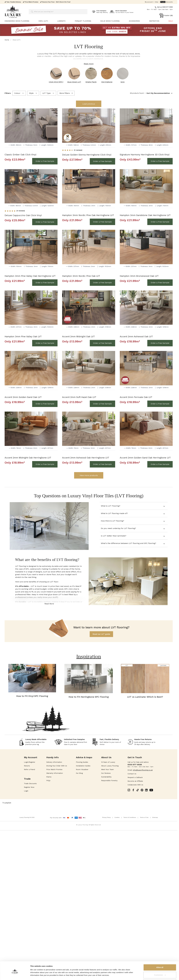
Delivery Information (54, 762)
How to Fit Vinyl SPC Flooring (32, 696)
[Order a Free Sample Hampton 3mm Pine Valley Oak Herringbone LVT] (45, 283)
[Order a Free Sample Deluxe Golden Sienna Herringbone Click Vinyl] (102, 161)
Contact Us (132, 774)
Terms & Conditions (130, 817)
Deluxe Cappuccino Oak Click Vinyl (23, 215)
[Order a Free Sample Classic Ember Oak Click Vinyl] (45, 161)
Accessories (134, 21)
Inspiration (154, 21)
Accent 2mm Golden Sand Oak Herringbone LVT (145, 458)
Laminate (61, 21)
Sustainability (106, 777)
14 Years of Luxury (108, 762)
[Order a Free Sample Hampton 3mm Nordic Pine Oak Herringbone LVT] (102, 222)
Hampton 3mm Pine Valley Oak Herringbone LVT (30, 276)
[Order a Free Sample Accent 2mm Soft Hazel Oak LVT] (102, 404)
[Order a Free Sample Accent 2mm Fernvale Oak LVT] (160, 404)
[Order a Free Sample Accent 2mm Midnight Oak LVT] (102, 343)
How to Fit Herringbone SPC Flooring (89, 697)
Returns (27, 766)
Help (157, 2)
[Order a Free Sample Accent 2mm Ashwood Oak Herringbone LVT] (102, 464)
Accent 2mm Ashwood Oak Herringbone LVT (86, 458)
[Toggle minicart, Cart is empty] (166, 15)
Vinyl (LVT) (43, 21)
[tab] (134, 506)
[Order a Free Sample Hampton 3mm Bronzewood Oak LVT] (160, 283)
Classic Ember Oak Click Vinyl (20, 155)
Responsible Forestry (109, 780)
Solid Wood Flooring (110, 21)
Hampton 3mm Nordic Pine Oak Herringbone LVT (88, 215)
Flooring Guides (82, 762)
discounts (166, 2)
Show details (36, 973)
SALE (171, 21)
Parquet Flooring (83, 21)
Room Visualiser (82, 769)
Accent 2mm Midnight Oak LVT (78, 337)
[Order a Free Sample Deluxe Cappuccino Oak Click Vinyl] (45, 222)
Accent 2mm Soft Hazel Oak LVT (79, 397)
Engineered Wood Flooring (17, 21)
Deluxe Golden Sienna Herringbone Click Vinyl (87, 155)
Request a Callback (135, 777)
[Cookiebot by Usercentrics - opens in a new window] (15, 976)
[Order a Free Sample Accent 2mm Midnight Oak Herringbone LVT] (45, 464)
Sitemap (155, 817)
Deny (160, 974)
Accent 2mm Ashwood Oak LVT (136, 337)
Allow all (160, 959)
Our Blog (79, 773)
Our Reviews (106, 773)
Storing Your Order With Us (57, 766)
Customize (160, 966)
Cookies (117, 817)
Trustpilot (7, 803)
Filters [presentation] (8, 93)
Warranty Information (55, 773)
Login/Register (30, 762)
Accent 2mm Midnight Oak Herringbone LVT (28, 458)
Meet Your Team (107, 769)
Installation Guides (83, 766)
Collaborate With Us (135, 785)
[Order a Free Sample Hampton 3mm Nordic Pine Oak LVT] (102, 283)
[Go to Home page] (13, 12)
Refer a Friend (29, 769)
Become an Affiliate (135, 781)
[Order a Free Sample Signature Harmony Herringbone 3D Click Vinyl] (160, 161)
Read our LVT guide (101, 634)
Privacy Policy (106, 817)
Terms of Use (144, 817)
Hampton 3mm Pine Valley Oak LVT (23, 337)
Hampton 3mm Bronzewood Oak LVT (139, 276)
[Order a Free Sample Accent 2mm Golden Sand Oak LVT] (45, 404)
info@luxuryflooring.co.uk (143, 770)
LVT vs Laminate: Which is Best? (145, 697)
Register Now (29, 787)
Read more (89, 64)
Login (26, 791)
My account (149, 2)
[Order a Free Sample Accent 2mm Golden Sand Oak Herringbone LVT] (160, 464)
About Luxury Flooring (110, 766)
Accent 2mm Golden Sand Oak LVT (23, 397)
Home (7, 40)
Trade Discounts (30, 783)
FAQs (48, 780)
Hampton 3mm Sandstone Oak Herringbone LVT (145, 215)
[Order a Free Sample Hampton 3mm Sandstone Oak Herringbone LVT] (160, 222)
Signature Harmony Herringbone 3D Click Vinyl (145, 155)
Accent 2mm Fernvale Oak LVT (136, 397)
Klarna (49, 777)
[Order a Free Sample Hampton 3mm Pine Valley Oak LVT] (45, 343)
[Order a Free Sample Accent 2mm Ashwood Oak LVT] (160, 343)
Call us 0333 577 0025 (165, 7)
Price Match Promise (54, 769)
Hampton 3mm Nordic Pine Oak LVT (81, 276)
